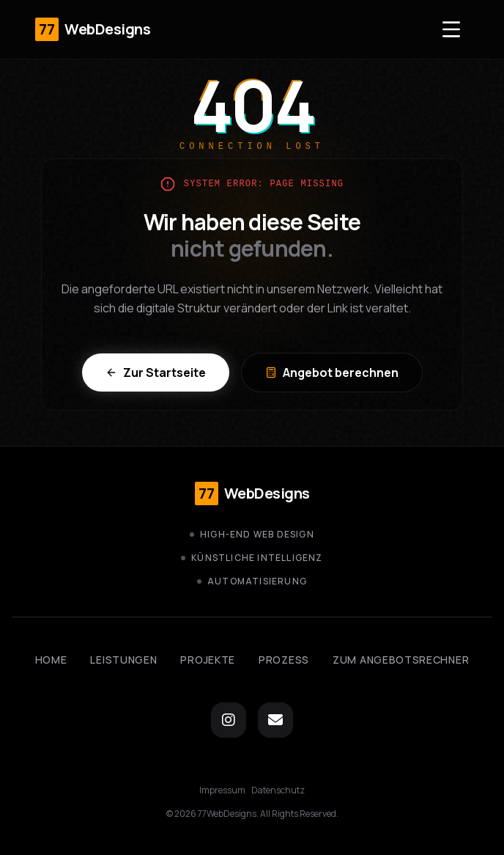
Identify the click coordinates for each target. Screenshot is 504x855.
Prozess (284, 660)
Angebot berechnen (332, 373)
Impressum (222, 790)
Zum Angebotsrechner (401, 660)
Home (51, 660)
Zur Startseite (156, 373)
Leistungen (123, 660)
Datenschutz (278, 790)
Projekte (208, 660)
